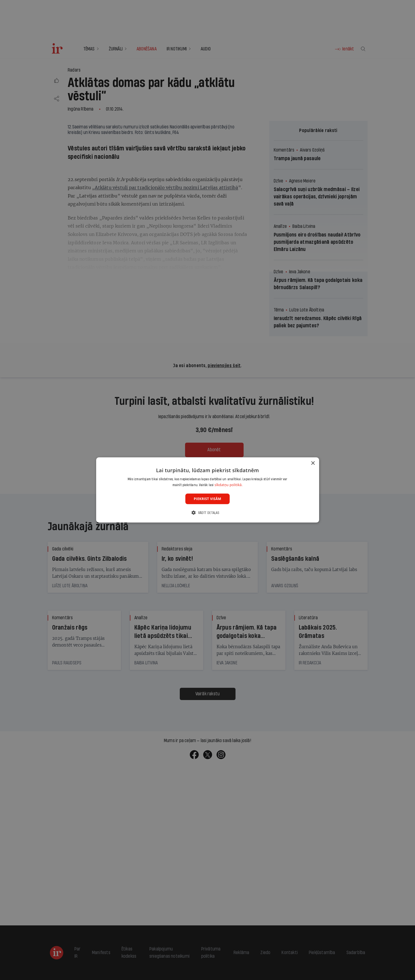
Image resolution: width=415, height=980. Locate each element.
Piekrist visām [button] (207, 499)
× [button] (313, 463)
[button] (207, 513)
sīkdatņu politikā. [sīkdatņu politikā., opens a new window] (229, 485)
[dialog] (208, 490)
